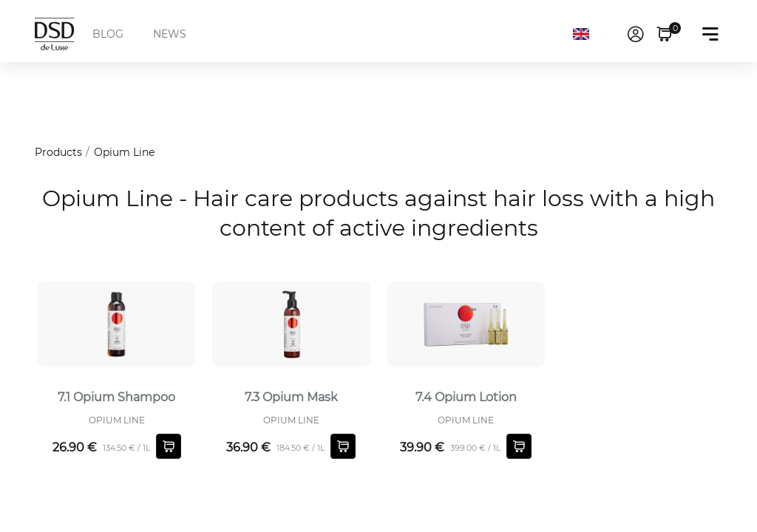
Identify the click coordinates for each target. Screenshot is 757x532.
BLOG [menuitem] (108, 34)
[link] (636, 34)
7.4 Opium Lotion (466, 397)
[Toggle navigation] (710, 34)
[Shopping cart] (169, 446)
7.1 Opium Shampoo (116, 397)
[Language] (594, 34)
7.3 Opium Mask (291, 397)
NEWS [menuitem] (170, 34)
